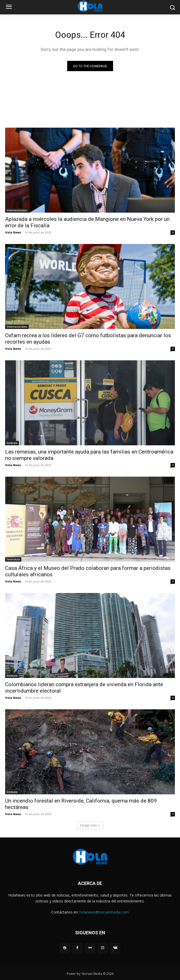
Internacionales (17, 210)
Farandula (13, 559)
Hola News (13, 232)
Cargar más (90, 825)
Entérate (12, 443)
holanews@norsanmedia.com (104, 912)
